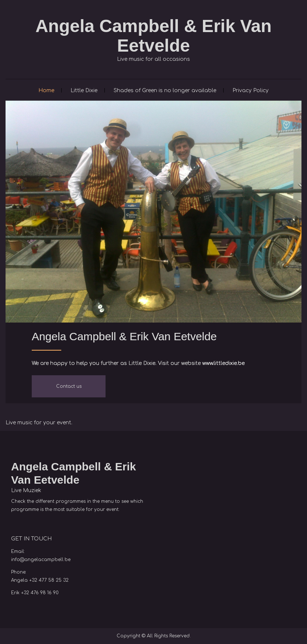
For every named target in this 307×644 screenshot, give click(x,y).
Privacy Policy (251, 90)
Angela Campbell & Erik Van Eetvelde (153, 36)
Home (46, 90)
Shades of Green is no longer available (165, 90)
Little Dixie (84, 90)
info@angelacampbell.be (41, 560)
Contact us (69, 386)
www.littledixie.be (223, 363)
